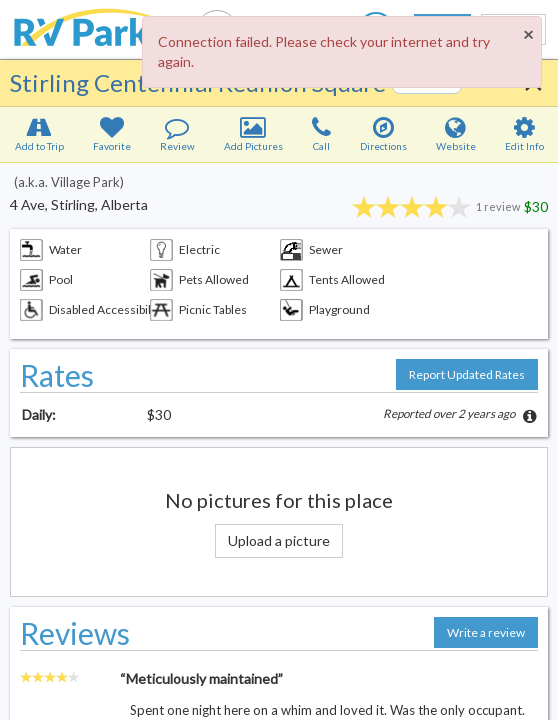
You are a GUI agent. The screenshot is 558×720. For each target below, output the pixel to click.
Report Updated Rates (467, 374)
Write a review (486, 632)
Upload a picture (279, 540)
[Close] (528, 34)
